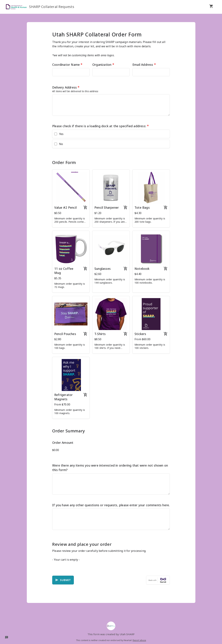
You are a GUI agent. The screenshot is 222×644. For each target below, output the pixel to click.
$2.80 (58, 339)
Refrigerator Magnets (63, 397)
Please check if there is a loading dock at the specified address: (100, 126)
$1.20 (98, 213)
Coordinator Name (67, 65)
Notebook (142, 269)
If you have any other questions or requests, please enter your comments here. (111, 505)
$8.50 (98, 339)
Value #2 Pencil (65, 207)
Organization (103, 65)
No (61, 144)
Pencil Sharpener (107, 207)
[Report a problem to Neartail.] (7, 637)
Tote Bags (142, 207)
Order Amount (63, 443)
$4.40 (138, 274)
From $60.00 (142, 339)
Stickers (140, 334)
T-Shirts (100, 334)
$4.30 (138, 213)
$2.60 (98, 274)
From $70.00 (62, 404)
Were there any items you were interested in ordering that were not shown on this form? (110, 468)
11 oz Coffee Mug (64, 271)
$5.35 (58, 278)
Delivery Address (66, 87)
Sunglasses (103, 269)
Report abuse (139, 640)
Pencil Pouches (65, 334)
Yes (61, 134)
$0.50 (58, 213)
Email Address (144, 65)
